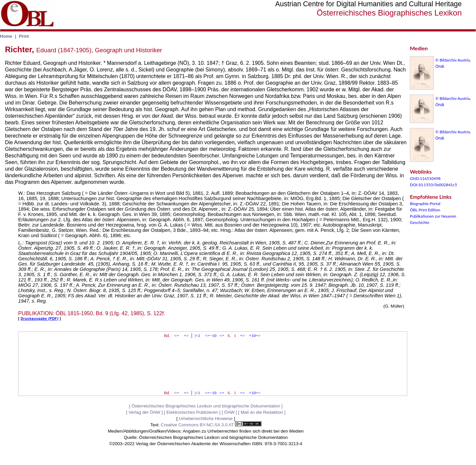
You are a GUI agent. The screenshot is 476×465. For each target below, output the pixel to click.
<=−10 (211, 336)
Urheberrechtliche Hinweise (206, 419)
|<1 (197, 336)
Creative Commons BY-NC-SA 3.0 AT (211, 425)
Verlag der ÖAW (144, 412)
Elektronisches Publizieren (192, 412)
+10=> (255, 336)
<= (177, 336)
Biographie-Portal (425, 204)
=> (186, 336)
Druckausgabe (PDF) (40, 318)
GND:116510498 (425, 178)
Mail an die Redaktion (262, 412)
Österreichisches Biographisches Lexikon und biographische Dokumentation (206, 406)
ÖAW (229, 412)
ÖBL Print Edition (425, 210)
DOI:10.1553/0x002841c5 (434, 185)
